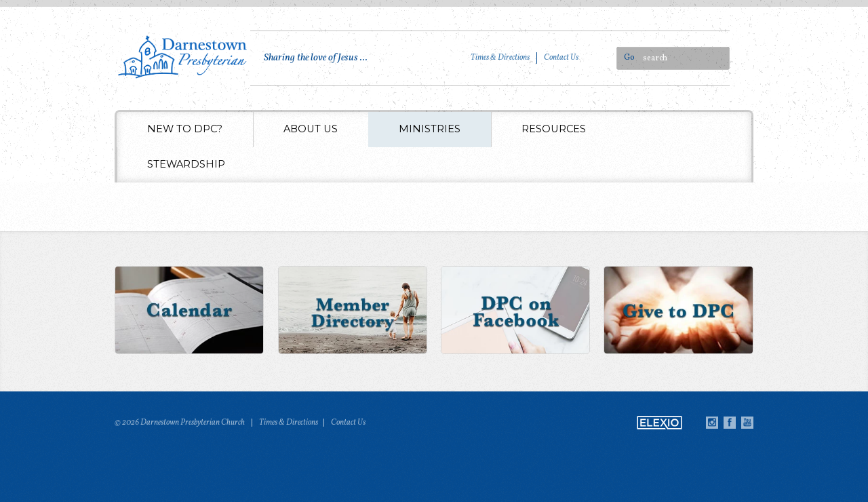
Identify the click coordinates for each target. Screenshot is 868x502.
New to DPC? (185, 129)
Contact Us (561, 58)
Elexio (659, 423)
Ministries (430, 129)
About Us (311, 129)
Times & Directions (500, 58)
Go (629, 58)
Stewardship (186, 164)
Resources (554, 129)
